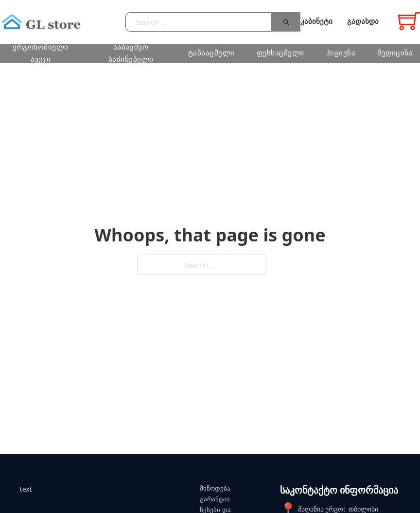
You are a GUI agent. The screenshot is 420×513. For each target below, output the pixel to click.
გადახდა (363, 21)
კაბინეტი (316, 21)
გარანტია (215, 499)
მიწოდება (215, 488)
